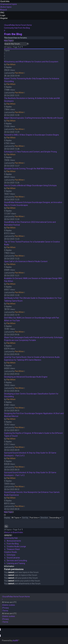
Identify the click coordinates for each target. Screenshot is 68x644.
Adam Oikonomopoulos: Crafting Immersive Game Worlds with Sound (33, 118)
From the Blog (13, 34)
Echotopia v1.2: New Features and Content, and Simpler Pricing (30, 152)
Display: (13, 518)
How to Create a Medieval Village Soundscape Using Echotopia (30, 185)
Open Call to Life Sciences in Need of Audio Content (26, 261)
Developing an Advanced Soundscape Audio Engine (26, 377)
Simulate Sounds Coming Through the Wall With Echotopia (29, 169)
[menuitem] (8, 4)
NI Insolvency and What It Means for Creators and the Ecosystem (31, 62)
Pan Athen (11, 64)
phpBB (15, 641)
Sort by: (31, 518)
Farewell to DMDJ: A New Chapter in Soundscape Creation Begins (32, 135)
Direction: (51, 518)
